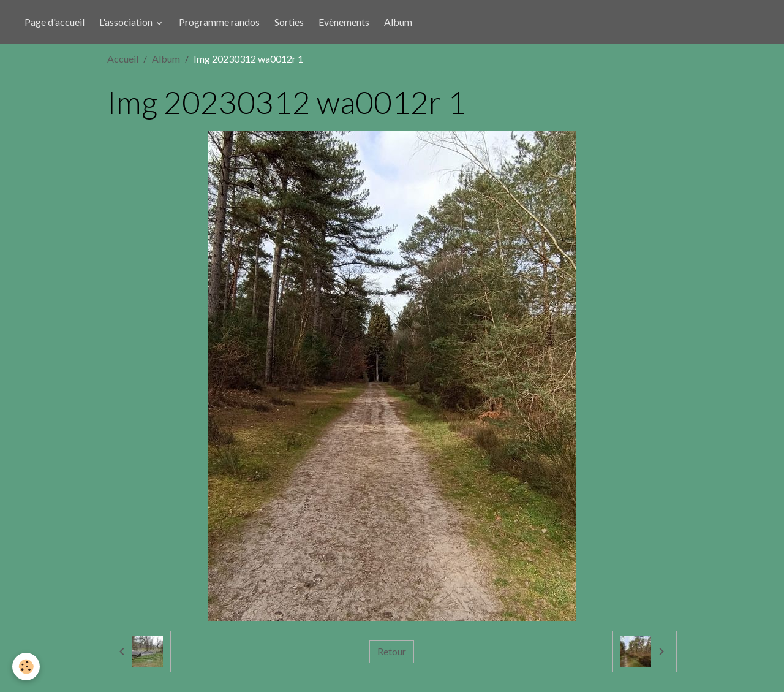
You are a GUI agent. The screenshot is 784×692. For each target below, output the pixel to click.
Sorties (289, 22)
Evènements (344, 22)
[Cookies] (26, 667)
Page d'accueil (55, 22)
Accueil (123, 59)
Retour (392, 651)
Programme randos (219, 22)
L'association (127, 22)
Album (398, 22)
